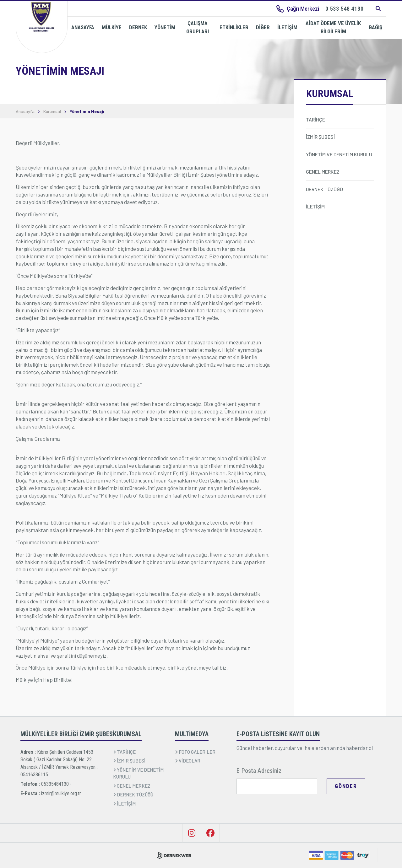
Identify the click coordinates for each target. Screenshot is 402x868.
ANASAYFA (83, 27)
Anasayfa (25, 111)
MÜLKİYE (112, 27)
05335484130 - (56, 784)
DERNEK (138, 27)
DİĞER (263, 27)
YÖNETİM (165, 27)
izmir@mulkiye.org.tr (61, 793)
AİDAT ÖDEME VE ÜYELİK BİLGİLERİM (333, 27)
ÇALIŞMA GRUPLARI (198, 27)
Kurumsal (52, 111)
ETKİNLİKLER (234, 27)
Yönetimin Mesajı (87, 111)
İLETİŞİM (287, 27)
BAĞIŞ (376, 27)
